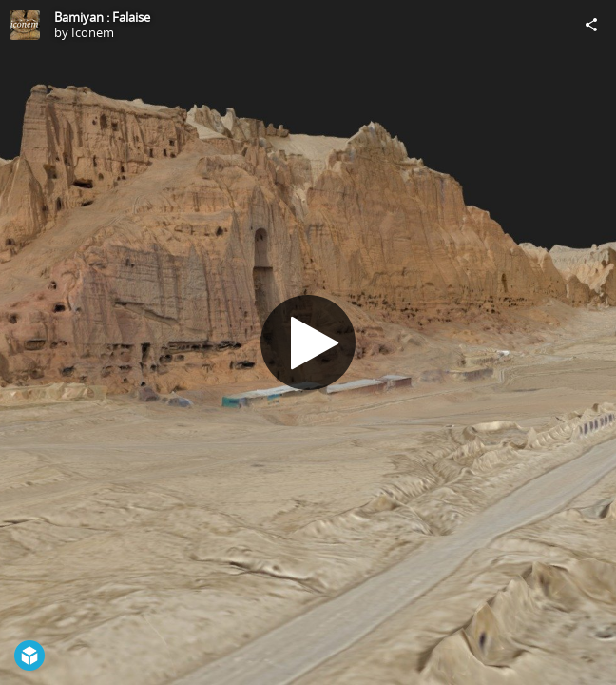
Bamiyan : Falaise (102, 17)
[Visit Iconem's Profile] (25, 25)
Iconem (93, 32)
